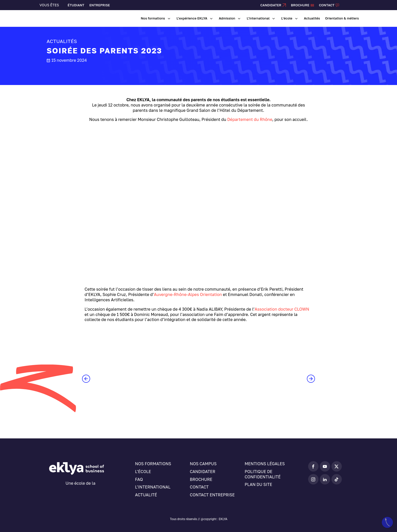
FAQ (139, 479)
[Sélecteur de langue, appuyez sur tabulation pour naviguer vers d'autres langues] (353, 5)
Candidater (203, 472)
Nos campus (203, 464)
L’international (153, 487)
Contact (199, 487)
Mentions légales (265, 464)
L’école (143, 472)
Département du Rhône (250, 119)
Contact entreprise (212, 495)
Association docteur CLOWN (282, 309)
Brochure (201, 479)
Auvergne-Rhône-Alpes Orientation (188, 294)
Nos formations (153, 464)
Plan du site (258, 484)
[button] (86, 379)
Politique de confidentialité (263, 474)
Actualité (146, 495)
